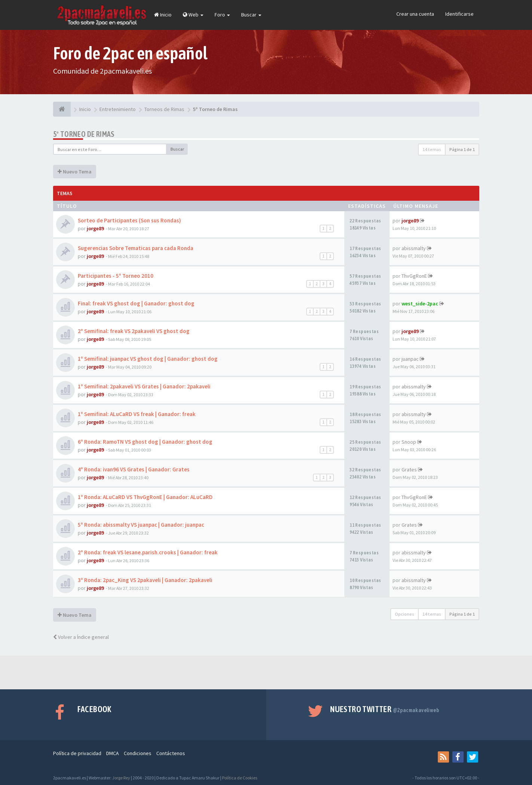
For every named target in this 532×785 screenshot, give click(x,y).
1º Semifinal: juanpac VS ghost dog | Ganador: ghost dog (148, 359)
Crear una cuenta (415, 14)
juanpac (410, 359)
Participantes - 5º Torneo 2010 (116, 276)
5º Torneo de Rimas (84, 134)
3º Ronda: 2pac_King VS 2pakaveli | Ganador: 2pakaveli (145, 580)
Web (193, 15)
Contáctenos (171, 753)
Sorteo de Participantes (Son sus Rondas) (129, 220)
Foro (222, 15)
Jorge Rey (121, 778)
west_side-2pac (420, 304)
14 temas (432, 149)
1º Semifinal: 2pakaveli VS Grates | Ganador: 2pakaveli (144, 386)
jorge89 (95, 228)
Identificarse (459, 14)
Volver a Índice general (81, 637)
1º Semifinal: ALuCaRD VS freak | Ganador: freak (137, 414)
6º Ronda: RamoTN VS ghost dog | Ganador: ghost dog (145, 442)
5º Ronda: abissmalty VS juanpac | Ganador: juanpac (141, 525)
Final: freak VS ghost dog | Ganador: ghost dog (136, 303)
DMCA (113, 753)
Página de (462, 149)
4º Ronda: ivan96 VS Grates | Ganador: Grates (134, 469)
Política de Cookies (240, 778)
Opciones (405, 614)
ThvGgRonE (414, 276)
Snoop (409, 442)
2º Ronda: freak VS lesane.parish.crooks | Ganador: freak (148, 552)
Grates (409, 470)
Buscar (251, 15)
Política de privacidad (77, 753)
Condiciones (138, 753)
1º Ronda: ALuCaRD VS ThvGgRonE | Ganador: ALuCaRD (145, 497)
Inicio (163, 15)
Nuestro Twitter (385, 709)
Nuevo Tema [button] (75, 172)
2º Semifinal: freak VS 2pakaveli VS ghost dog (134, 331)
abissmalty (414, 248)
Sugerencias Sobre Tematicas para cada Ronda (136, 248)
